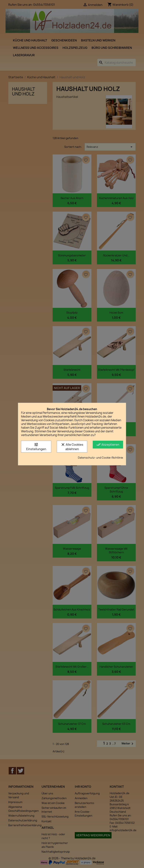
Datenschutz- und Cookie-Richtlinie (101, 458)
